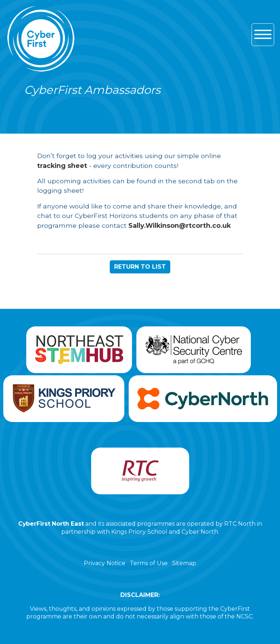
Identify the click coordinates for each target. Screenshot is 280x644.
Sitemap (184, 563)
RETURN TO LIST (140, 267)
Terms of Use (149, 563)
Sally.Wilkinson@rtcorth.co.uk (180, 225)
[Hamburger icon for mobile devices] (263, 35)
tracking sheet (62, 166)
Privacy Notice (105, 563)
